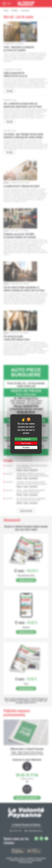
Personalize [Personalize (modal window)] (26, 447)
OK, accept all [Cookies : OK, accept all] (26, 439)
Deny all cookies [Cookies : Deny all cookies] (26, 443)
